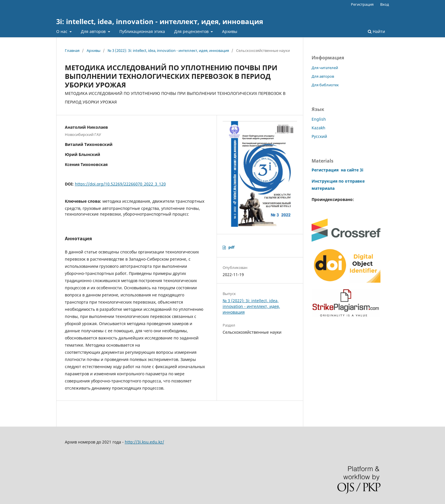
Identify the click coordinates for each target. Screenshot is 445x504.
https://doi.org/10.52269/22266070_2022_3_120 (120, 184)
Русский (319, 136)
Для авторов (94, 31)
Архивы (230, 31)
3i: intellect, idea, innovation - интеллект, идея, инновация (160, 21)
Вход (385, 4)
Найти (376, 31)
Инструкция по (328, 181)
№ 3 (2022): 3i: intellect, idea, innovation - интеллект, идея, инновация (168, 50)
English (319, 119)
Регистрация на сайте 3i (337, 170)
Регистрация (362, 4)
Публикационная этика (142, 31)
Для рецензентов (192, 31)
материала (323, 188)
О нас (62, 31)
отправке (354, 181)
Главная (72, 50)
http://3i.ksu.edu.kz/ (144, 442)
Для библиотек (325, 85)
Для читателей (325, 68)
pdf (231, 247)
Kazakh (318, 128)
